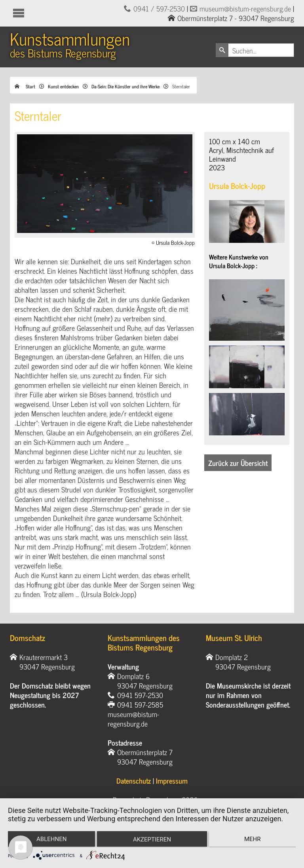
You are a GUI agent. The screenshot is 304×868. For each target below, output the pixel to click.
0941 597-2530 (140, 695)
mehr (253, 839)
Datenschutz (134, 780)
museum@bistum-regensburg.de (245, 8)
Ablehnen (51, 839)
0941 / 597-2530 (159, 8)
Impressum (172, 780)
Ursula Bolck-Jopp (237, 186)
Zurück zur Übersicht (238, 463)
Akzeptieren (152, 840)
